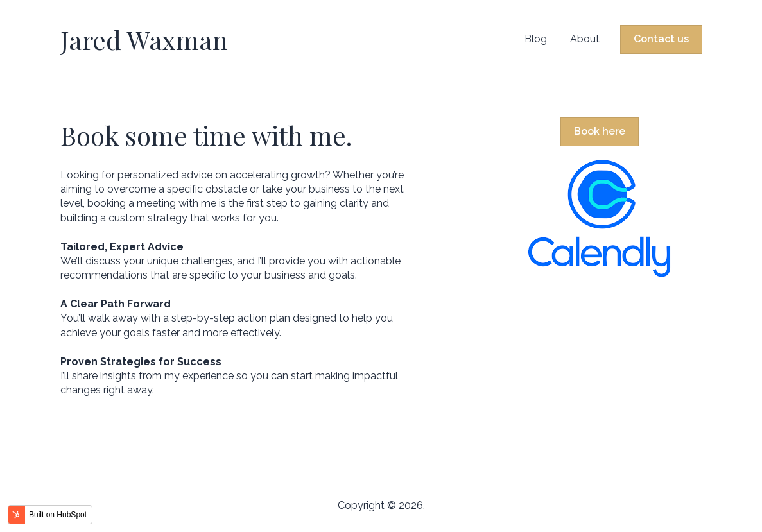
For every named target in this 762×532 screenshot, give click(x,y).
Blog (536, 39)
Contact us (661, 39)
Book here (600, 131)
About (585, 39)
